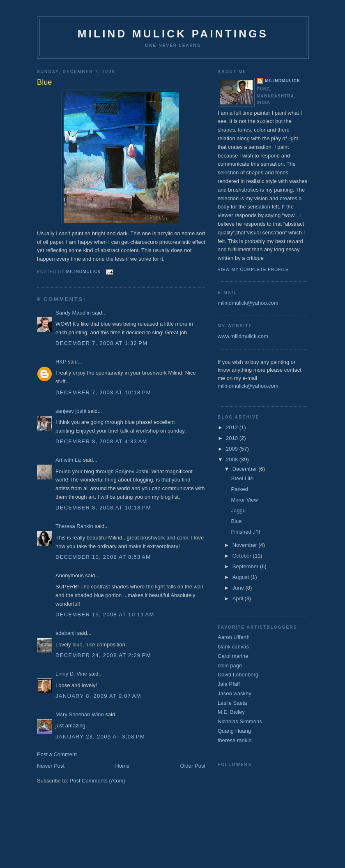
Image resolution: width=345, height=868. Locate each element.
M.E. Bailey (231, 712)
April (239, 598)
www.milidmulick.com (243, 336)
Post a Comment (57, 754)
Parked (239, 489)
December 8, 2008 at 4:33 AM (101, 441)
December (246, 469)
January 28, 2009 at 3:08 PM (100, 737)
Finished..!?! (245, 532)
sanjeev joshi (71, 411)
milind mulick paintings (173, 34)
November (246, 545)
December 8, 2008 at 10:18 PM (103, 508)
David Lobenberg (238, 675)
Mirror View (244, 500)
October (243, 556)
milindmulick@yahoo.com (248, 303)
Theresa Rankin (74, 526)
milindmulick (283, 81)
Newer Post (51, 766)
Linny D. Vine (71, 674)
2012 (233, 427)
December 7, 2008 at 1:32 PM (101, 343)
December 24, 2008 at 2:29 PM (103, 655)
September (246, 566)
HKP (61, 362)
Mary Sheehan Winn (80, 714)
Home (123, 766)
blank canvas (233, 647)
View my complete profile (253, 270)
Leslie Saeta (232, 703)
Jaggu (238, 510)
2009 (233, 449)
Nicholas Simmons (240, 721)
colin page (230, 665)
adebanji (66, 633)
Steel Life (242, 478)
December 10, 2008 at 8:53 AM (103, 557)
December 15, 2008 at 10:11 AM (105, 615)
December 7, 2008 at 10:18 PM (103, 392)
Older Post (193, 766)
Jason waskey (235, 693)
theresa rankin (235, 740)
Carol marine (233, 656)
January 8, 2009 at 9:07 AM (98, 696)
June (239, 588)
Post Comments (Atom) (98, 781)
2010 (233, 438)
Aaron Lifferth (234, 637)
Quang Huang (234, 731)
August (241, 577)
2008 (233, 459)
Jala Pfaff (229, 684)
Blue (236, 521)
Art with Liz (69, 460)
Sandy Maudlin (73, 313)
